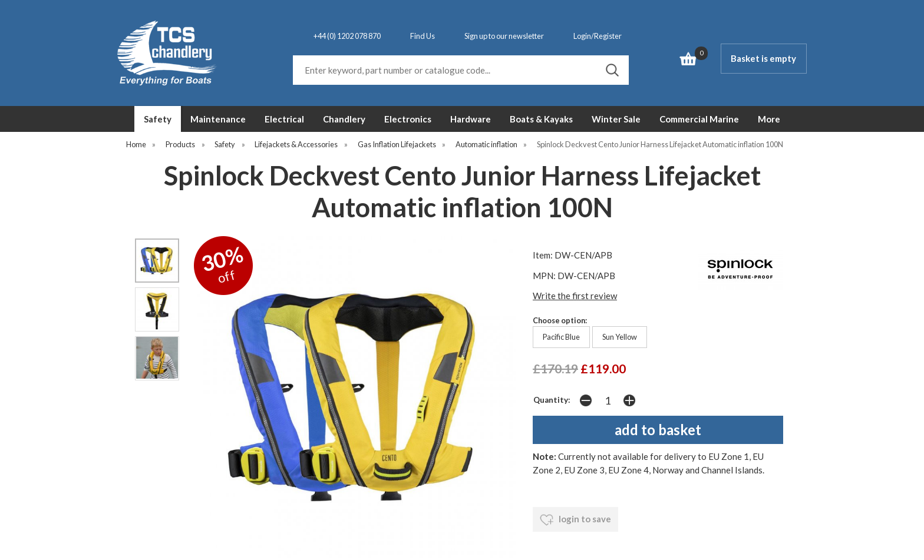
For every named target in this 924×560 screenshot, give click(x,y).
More (769, 119)
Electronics (408, 119)
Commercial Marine (699, 119)
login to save (575, 520)
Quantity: (552, 400)
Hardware (471, 119)
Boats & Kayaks (541, 119)
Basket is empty (763, 58)
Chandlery (344, 119)
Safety (158, 119)
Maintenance (218, 119)
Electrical (284, 119)
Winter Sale (616, 119)
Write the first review (575, 296)
